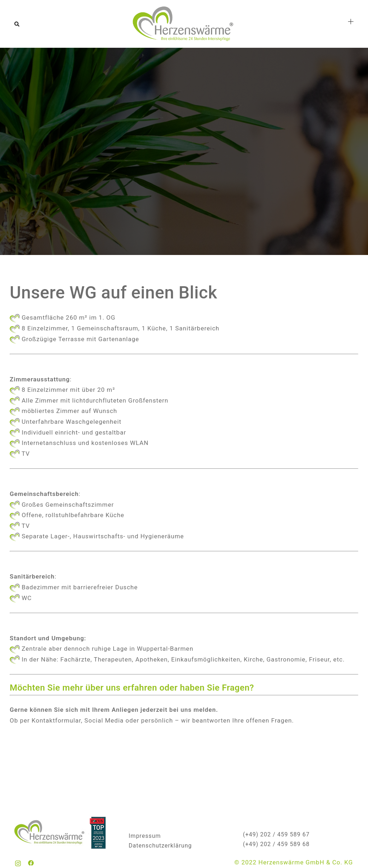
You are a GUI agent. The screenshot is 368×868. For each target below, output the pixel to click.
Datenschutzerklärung (160, 846)
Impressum (145, 836)
